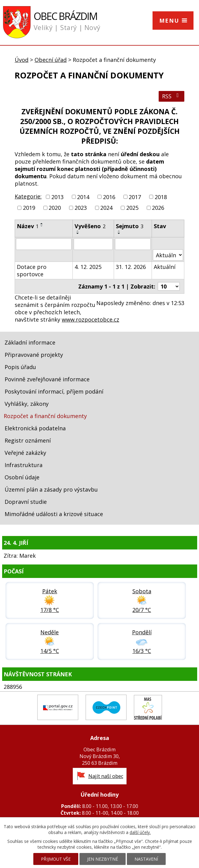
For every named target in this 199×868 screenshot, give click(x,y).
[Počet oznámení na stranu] (169, 286)
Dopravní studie (26, 502)
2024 (106, 208)
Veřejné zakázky (25, 453)
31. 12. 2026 (131, 267)
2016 (109, 197)
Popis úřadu (20, 367)
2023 (81, 208)
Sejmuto (130, 226)
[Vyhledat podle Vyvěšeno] (93, 244)
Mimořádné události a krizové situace (54, 514)
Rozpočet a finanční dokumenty (45, 416)
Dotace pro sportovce (32, 270)
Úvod (22, 60)
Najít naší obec (106, 776)
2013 (57, 197)
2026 (158, 208)
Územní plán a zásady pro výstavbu (51, 489)
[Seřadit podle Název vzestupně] (42, 224)
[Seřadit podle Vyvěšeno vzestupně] (78, 231)
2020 (55, 208)
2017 (135, 197)
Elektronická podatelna (35, 428)
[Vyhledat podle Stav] (168, 255)
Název (28, 226)
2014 (83, 197)
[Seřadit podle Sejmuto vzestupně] (119, 231)
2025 (132, 208)
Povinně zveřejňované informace (47, 379)
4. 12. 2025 (88, 267)
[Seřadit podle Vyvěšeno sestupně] (78, 233)
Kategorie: (28, 196)
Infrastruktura (24, 465)
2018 (161, 197)
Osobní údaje (22, 477)
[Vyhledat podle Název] (44, 244)
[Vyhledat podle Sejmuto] (133, 244)
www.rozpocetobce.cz (90, 319)
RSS (172, 96)
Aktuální (165, 267)
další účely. (140, 832)
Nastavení (146, 859)
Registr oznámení (28, 440)
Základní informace (30, 342)
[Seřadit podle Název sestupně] (42, 226)
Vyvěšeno (90, 226)
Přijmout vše (56, 859)
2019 (29, 208)
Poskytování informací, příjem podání (54, 391)
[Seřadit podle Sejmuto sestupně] (119, 233)
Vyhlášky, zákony (27, 404)
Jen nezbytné (103, 859)
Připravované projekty (34, 355)
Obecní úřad (51, 60)
